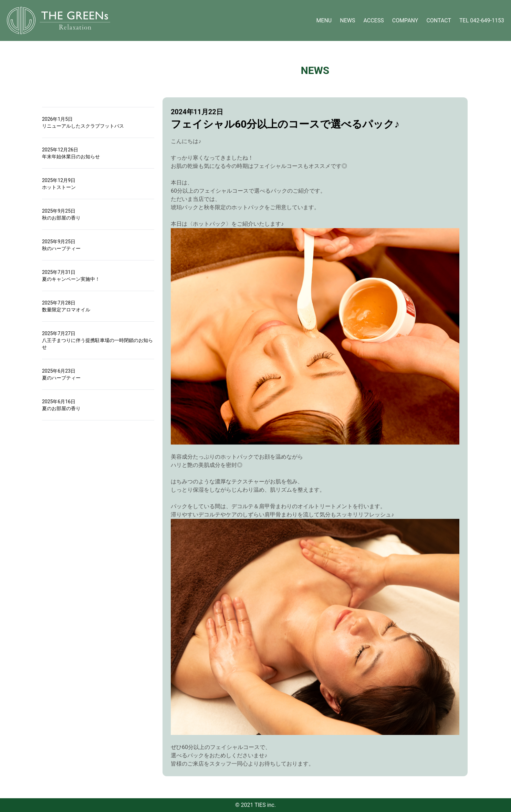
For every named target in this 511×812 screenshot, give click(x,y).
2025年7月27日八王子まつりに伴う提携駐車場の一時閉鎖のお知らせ (97, 340)
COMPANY (405, 20)
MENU (324, 20)
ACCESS (373, 20)
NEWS (347, 20)
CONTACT (439, 20)
